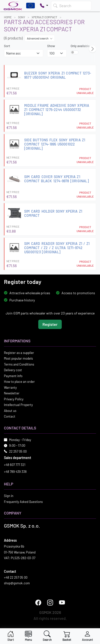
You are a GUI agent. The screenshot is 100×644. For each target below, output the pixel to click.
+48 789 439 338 (15, 472)
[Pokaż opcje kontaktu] (44, 6)
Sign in (9, 496)
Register (50, 324)
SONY (22, 17)
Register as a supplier (19, 353)
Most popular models (18, 358)
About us (10, 411)
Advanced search (40, 38)
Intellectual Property (18, 405)
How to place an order (19, 382)
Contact (10, 416)
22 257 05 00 (18, 451)
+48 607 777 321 (15, 465)
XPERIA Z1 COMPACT (44, 17)
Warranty (10, 387)
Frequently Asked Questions (23, 502)
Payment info (13, 376)
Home (8, 17)
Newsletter (12, 393)
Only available (80, 46)
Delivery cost (13, 370)
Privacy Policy (14, 399)
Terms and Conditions (19, 364)
